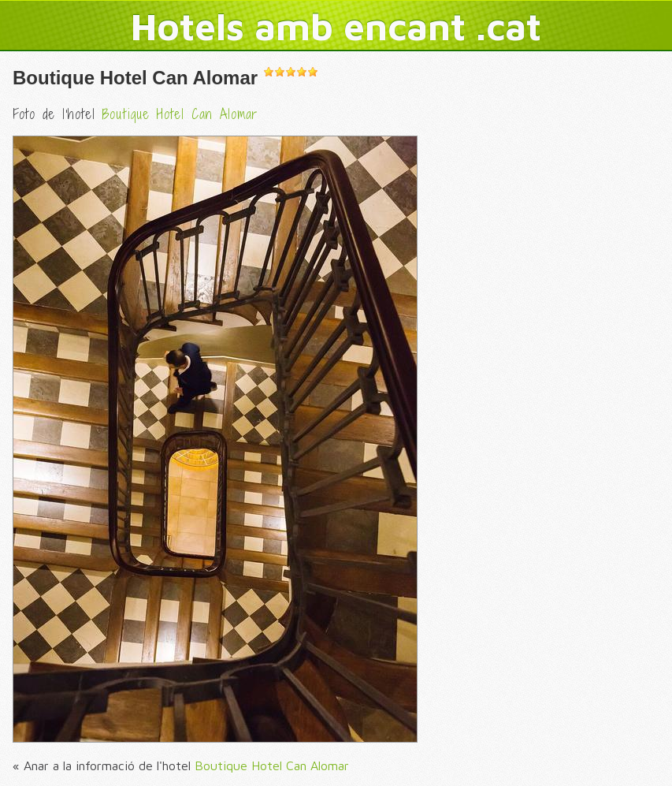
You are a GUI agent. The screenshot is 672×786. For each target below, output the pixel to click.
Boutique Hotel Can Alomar (135, 78)
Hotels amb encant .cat (336, 26)
